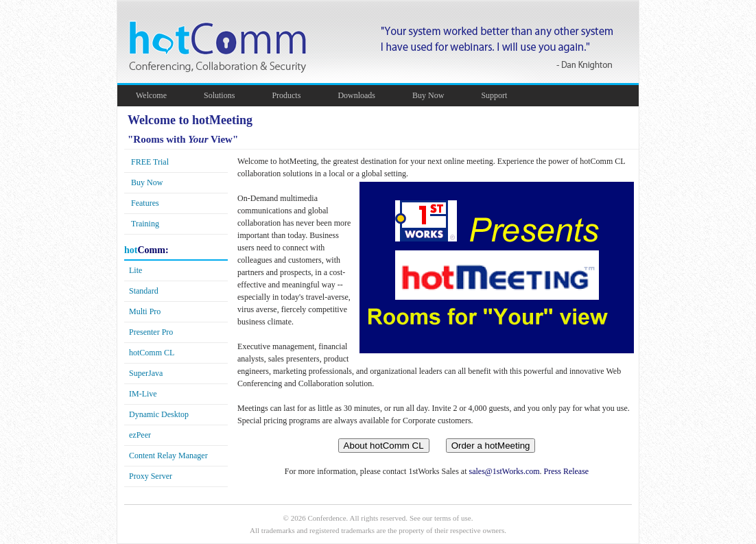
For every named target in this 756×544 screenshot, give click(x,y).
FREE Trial (150, 162)
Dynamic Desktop (159, 414)
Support (501, 95)
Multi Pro (145, 311)
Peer (140, 435)
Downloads (363, 95)
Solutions (226, 95)
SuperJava (146, 373)
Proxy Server (151, 476)
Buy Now (435, 95)
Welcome (158, 95)
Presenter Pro (151, 332)
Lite (135, 270)
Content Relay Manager (168, 456)
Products (293, 95)
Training (145, 224)
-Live (143, 394)
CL (152, 353)
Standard (144, 291)
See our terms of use (440, 518)
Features (145, 203)
